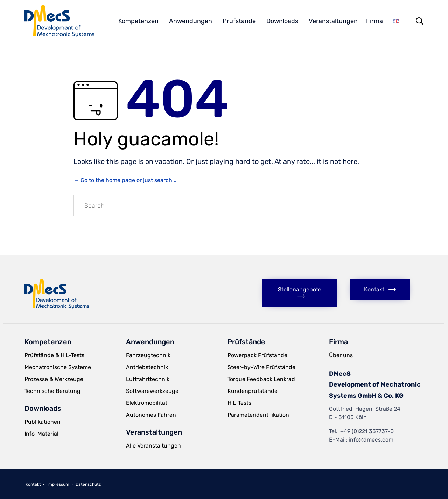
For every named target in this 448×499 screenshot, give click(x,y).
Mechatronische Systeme (58, 367)
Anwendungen (191, 21)
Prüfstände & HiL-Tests (54, 355)
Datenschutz (88, 484)
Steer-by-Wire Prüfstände (261, 367)
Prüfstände (239, 21)
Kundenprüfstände (253, 391)
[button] (300, 293)
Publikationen (43, 422)
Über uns (341, 355)
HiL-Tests (239, 403)
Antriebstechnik (147, 367)
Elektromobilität (147, 403)
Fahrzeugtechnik (148, 355)
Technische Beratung (52, 391)
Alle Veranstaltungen (153, 446)
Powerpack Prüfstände (257, 355)
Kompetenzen (138, 21)
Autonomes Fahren (151, 415)
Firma (374, 21)
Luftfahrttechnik (148, 379)
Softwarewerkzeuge (152, 391)
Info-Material (41, 434)
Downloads (282, 21)
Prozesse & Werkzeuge (54, 379)
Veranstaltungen (333, 21)
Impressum (58, 484)
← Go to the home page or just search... (125, 180)
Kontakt (33, 484)
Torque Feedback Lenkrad (261, 379)
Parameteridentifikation (258, 415)
